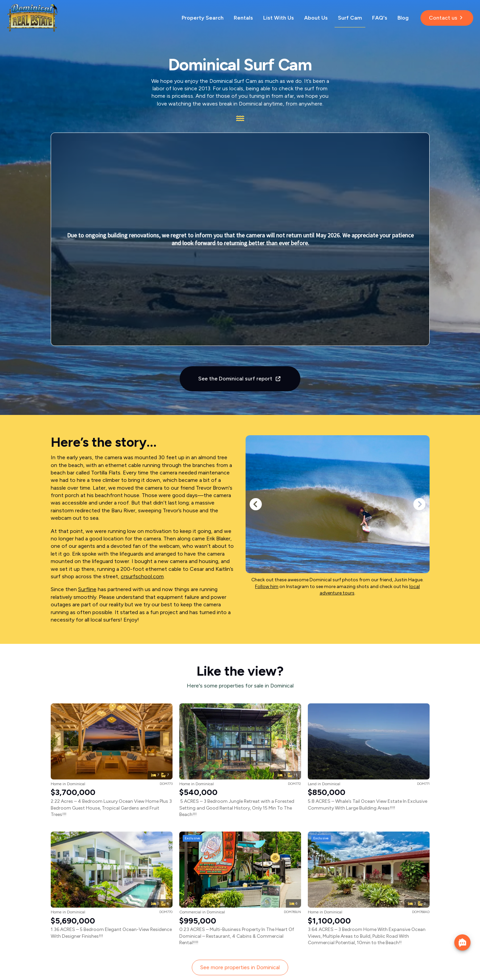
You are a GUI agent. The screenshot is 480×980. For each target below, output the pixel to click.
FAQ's (380, 18)
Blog (403, 18)
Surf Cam (350, 18)
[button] (256, 504)
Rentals (243, 18)
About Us (316, 18)
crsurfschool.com (142, 576)
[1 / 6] (338, 504)
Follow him (267, 587)
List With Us (279, 18)
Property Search (203, 18)
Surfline (87, 589)
